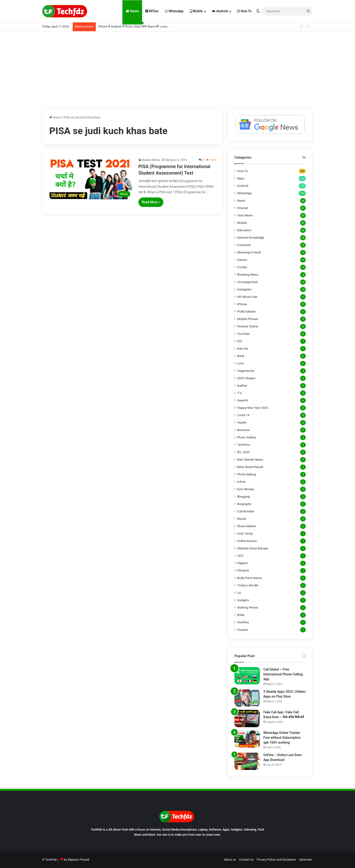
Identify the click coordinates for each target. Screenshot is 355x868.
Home (132, 11)
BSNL (241, 615)
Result (242, 519)
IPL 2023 (243, 452)
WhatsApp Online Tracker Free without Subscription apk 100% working (282, 738)
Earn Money (246, 489)
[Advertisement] (177, 68)
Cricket (242, 267)
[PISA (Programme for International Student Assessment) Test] (91, 179)
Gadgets (243, 600)
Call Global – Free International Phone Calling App (283, 674)
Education (244, 230)
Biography (244, 504)
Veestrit (243, 400)
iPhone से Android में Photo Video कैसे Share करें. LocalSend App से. (141, 26)
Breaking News (248, 274)
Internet (243, 208)
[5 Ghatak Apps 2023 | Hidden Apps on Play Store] (247, 698)
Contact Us (246, 860)
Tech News (245, 215)
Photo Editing (247, 474)
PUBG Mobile (246, 311)
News (241, 200)
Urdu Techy (245, 533)
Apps (241, 178)
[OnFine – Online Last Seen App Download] (247, 761)
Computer (244, 245)
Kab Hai (243, 348)
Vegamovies (246, 371)
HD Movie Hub (247, 297)
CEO (240, 556)
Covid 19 (243, 415)
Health (242, 422)
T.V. (240, 393)
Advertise (305, 860)
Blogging (243, 496)
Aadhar (242, 385)
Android (220, 11)
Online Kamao (247, 541)
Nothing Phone (248, 607)
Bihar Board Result (250, 467)
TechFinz (244, 445)
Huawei (242, 630)
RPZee (152, 11)
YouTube (243, 334)
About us (230, 860)
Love (241, 363)
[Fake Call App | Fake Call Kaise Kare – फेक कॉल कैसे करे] (247, 719)
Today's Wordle (248, 585)
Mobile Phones (248, 319)
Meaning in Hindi (249, 252)
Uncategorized (247, 282)
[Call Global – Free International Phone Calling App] (247, 676)
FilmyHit (243, 570)
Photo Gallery (247, 437)
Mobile (196, 11)
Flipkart (243, 563)
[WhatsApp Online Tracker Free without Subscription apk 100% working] (247, 739)
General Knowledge (251, 237)
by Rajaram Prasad (76, 860)
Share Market (247, 526)
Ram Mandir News (250, 459)
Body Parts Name (249, 578)
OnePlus (243, 622)
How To (244, 11)
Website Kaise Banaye (253, 548)
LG (239, 593)
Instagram (244, 289)
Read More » (151, 202)
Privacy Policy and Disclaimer (276, 860)
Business (244, 430)
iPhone (242, 304)
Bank (241, 356)
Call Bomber (246, 511)
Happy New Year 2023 (253, 408)
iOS (240, 341)
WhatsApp (174, 11)
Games (242, 260)
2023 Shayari (246, 378)
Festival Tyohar (248, 326)
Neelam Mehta (151, 160)
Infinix (241, 482)
